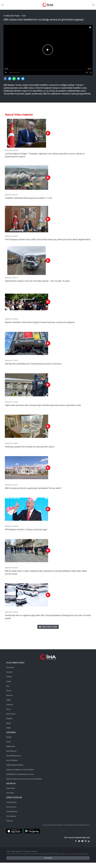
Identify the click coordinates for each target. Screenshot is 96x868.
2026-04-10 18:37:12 (11, 278)
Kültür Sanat (11, 714)
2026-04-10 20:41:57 (11, 195)
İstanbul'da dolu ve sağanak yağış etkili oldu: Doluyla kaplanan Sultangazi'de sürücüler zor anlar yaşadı (48, 617)
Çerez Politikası (12, 760)
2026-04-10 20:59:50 (11, 150)
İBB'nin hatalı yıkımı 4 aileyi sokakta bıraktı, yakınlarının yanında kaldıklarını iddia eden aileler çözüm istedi (46, 572)
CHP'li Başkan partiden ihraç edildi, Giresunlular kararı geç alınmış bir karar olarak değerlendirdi (48, 239)
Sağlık (8, 700)
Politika (9, 677)
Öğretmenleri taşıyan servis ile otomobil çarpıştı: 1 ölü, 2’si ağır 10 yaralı (37, 281)
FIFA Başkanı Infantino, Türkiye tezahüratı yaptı (26, 529)
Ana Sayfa (10, 667)
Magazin (9, 719)
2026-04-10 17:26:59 (11, 361)
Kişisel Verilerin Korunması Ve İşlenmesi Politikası (24, 779)
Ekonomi (9, 695)
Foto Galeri (10, 793)
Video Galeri (11, 788)
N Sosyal (9, 821)
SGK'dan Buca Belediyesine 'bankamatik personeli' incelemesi (33, 364)
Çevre (8, 709)
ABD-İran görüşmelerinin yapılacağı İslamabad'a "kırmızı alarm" (33, 488)
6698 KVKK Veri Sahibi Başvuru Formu (20, 774)
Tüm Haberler (11, 816)
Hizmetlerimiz (11, 751)
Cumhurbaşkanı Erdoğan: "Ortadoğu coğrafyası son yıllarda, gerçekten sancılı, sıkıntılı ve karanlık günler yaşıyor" (45, 155)
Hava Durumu (11, 807)
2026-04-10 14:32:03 (11, 612)
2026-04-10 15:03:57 (11, 568)
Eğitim (9, 723)
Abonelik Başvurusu (14, 756)
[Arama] (93, 5)
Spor (8, 686)
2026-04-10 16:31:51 (11, 485)
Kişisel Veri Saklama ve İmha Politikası (20, 770)
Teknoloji (10, 705)
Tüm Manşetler (12, 812)
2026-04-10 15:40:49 (11, 526)
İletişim (9, 737)
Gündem (9, 672)
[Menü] (3, 5)
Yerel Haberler (11, 802)
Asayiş (9, 681)
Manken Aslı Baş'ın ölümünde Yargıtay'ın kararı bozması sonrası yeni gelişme (40, 322)
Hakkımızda (11, 746)
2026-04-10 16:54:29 (11, 443)
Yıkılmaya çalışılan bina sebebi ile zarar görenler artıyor (30, 447)
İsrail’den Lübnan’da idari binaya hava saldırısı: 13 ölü (28, 198)
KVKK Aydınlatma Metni (15, 765)
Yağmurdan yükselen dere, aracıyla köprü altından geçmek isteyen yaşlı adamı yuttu (43, 405)
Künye (9, 742)
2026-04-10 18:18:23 (11, 319)
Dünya (9, 691)
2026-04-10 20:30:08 (11, 236)
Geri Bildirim (48, 858)
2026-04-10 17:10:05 (11, 402)
